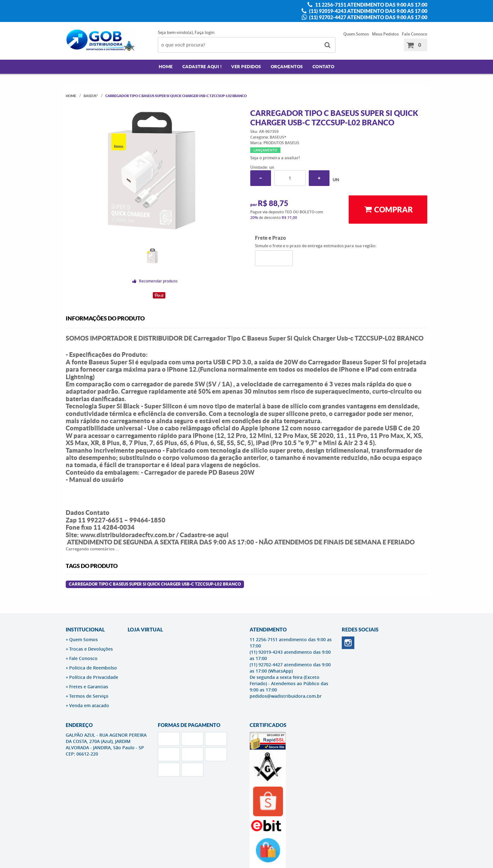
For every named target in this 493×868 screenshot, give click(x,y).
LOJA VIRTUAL (145, 630)
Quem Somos (356, 34)
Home (166, 67)
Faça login (205, 32)
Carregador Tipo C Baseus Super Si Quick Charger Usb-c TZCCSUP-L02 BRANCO (155, 584)
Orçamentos (287, 67)
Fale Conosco (415, 34)
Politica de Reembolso (93, 668)
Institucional (85, 630)
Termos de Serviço (89, 696)
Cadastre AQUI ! (202, 67)
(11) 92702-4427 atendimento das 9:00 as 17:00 (368, 17)
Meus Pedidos (385, 34)
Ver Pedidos (246, 67)
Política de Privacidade (94, 677)
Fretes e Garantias (89, 687)
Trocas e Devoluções (91, 649)
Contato (324, 67)
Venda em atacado (89, 705)
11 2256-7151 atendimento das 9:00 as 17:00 (371, 5)
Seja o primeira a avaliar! (275, 158)
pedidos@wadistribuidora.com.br (286, 696)
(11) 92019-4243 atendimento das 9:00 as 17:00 (368, 11)
